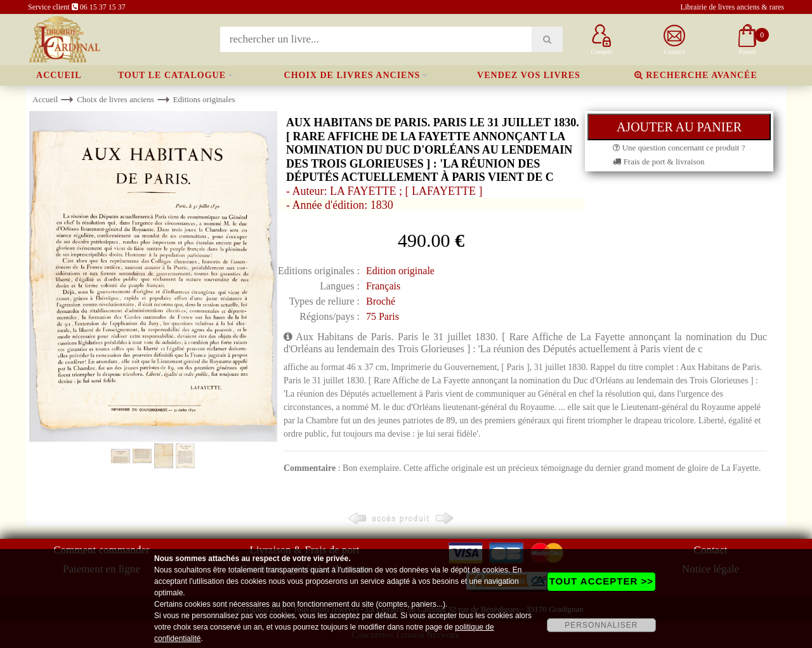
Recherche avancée (696, 75)
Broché (381, 301)
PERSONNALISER (601, 625)
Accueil (59, 75)
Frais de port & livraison (658, 162)
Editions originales (204, 99)
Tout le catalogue (172, 75)
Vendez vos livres (529, 75)
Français (383, 286)
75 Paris (383, 316)
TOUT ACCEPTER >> (601, 581)
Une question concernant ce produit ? (679, 148)
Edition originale (400, 271)
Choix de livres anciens (352, 75)
